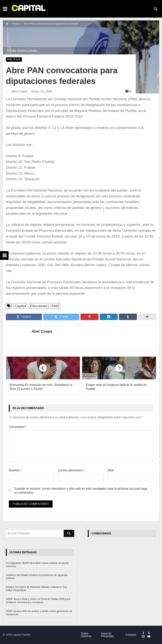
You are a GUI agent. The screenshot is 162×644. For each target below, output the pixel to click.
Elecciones (39, 306)
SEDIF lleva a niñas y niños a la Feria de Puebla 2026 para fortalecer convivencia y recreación (38, 601)
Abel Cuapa (42, 331)
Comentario (18, 427)
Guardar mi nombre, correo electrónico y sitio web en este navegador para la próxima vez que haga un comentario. (81, 491)
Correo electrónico (71, 470)
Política (16, 24)
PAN (55, 306)
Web (111, 470)
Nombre (15, 470)
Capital (20, 306)
